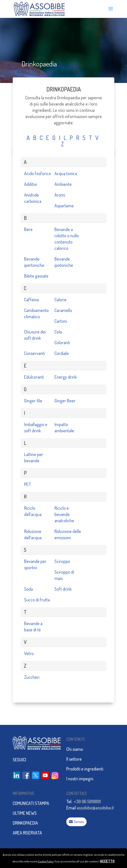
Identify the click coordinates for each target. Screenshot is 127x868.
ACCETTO (107, 861)
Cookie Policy (46, 861)
